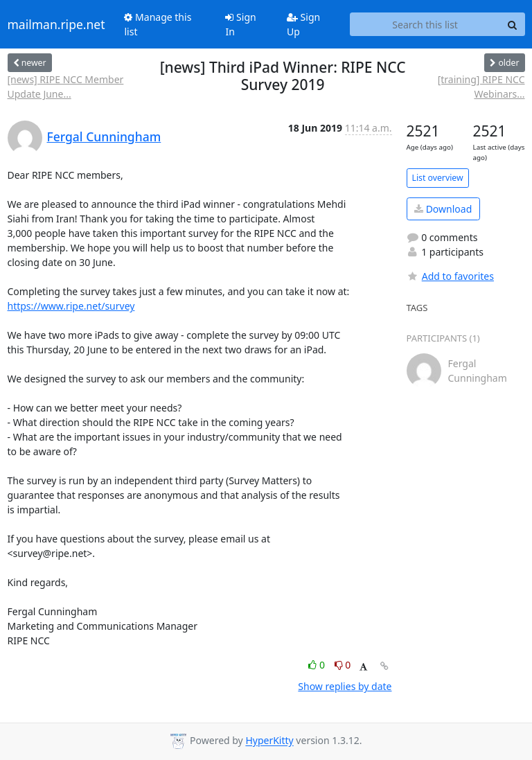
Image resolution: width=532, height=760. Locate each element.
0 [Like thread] (318, 665)
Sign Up (303, 24)
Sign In (240, 24)
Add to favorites (450, 276)
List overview (438, 178)
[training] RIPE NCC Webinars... (481, 87)
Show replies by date (345, 686)
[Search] (513, 24)
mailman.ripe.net (56, 24)
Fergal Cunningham (104, 136)
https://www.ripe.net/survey (71, 306)
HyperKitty (269, 741)
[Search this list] (425, 24)
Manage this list (158, 24)
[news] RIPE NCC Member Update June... (66, 87)
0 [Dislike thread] (343, 665)
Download (443, 209)
